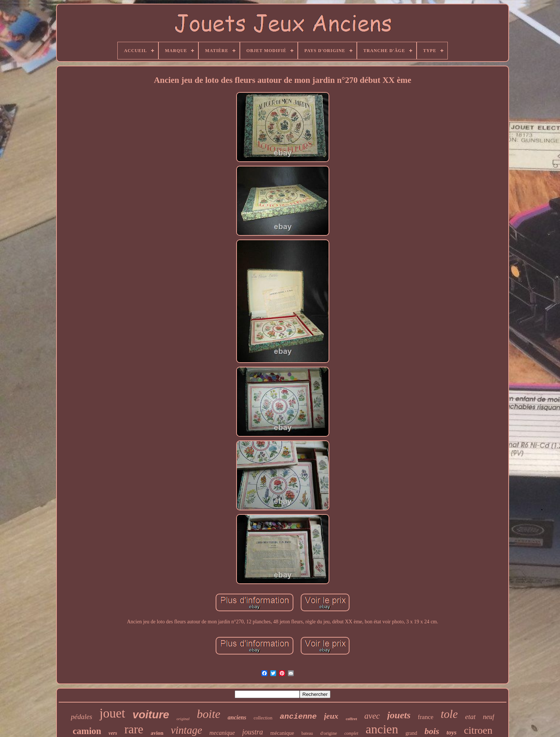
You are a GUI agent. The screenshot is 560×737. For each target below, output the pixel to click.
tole (449, 714)
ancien (382, 729)
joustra (252, 732)
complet (351, 733)
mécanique (282, 733)
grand (411, 733)
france (425, 717)
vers (113, 733)
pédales (81, 717)
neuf (489, 717)
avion (157, 733)
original (183, 719)
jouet (112, 713)
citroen (478, 730)
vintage (186, 730)
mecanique (222, 733)
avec (372, 716)
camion (87, 731)
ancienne (298, 717)
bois (432, 731)
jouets (399, 715)
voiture (151, 714)
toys (452, 732)
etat (470, 717)
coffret (352, 719)
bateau (307, 733)
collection (263, 718)
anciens (237, 717)
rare (134, 729)
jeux (331, 716)
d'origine (329, 733)
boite (209, 714)
